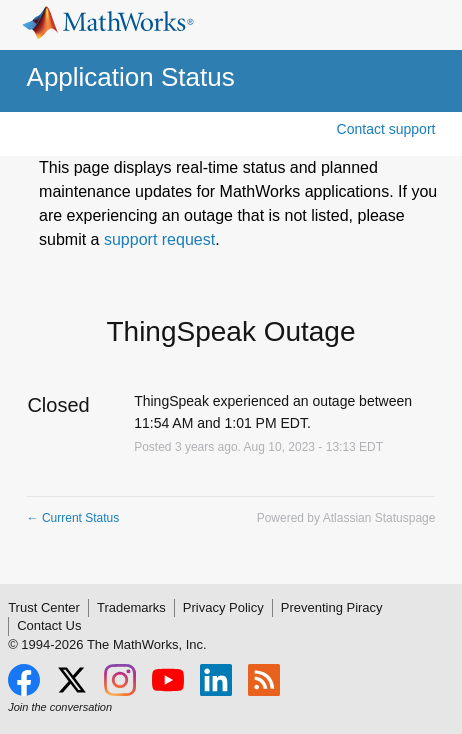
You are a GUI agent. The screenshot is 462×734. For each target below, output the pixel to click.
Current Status (73, 518)
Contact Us (49, 625)
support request (159, 239)
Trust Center (44, 607)
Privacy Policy (223, 607)
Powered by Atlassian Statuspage (346, 518)
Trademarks (131, 607)
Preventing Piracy (332, 607)
